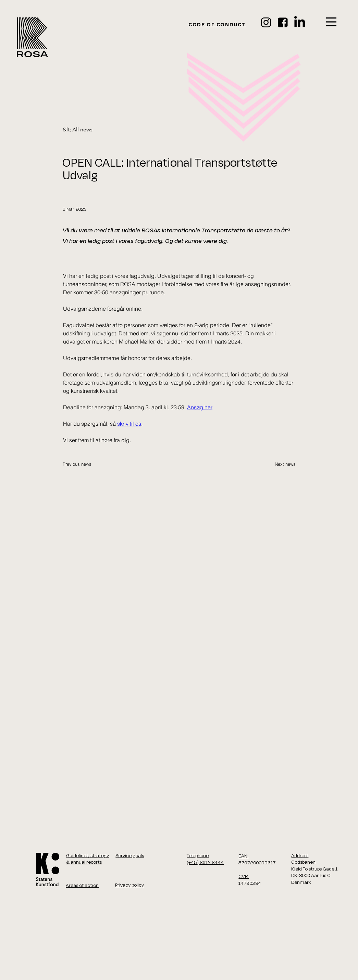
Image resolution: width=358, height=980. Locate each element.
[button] (331, 22)
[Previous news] (85, 464)
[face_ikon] (283, 22)
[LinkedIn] (300, 22)
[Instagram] (266, 22)
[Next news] (279, 464)
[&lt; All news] (85, 130)
